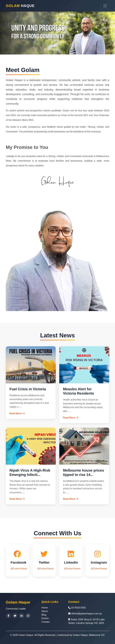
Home (45, 608)
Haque (20, 6)
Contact (46, 622)
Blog (44, 615)
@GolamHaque (19, 569)
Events (45, 618)
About (45, 611)
